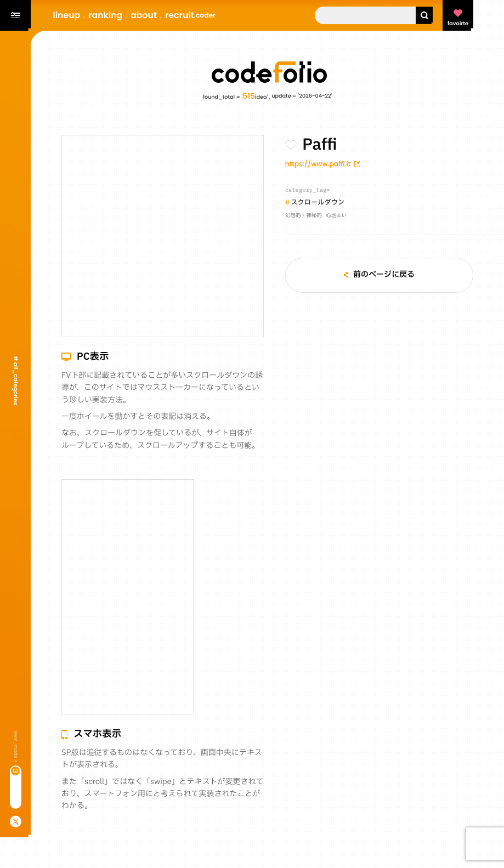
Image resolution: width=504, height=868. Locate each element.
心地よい (336, 216)
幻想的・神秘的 (304, 216)
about (144, 15)
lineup (66, 15)
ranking (105, 15)
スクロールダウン (318, 203)
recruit (190, 15)
